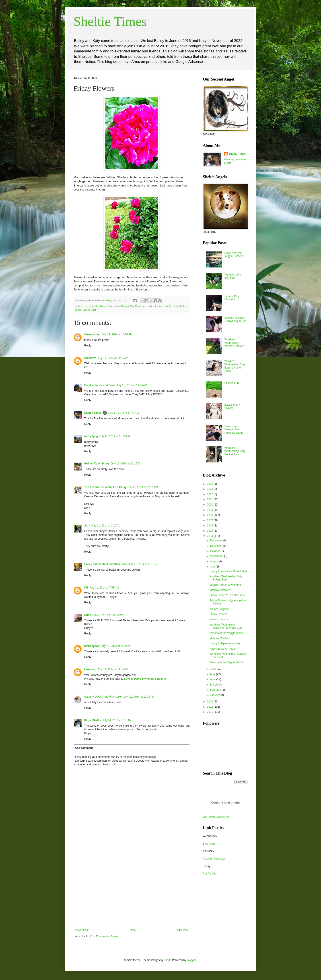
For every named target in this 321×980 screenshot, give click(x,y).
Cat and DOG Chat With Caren (103, 697)
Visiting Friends (219, 619)
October (215, 551)
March (214, 685)
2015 (210, 531)
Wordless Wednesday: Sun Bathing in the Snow (235, 366)
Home (132, 930)
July (213, 567)
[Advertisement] (132, 895)
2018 (210, 515)
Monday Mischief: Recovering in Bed (235, 319)
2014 (210, 536)
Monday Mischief (220, 590)
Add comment (84, 748)
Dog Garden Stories (118, 306)
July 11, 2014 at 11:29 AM (123, 413)
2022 (210, 494)
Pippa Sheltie (93, 720)
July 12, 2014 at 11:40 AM (113, 669)
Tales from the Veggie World (226, 633)
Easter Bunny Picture (233, 406)
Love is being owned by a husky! (145, 679)
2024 (210, 484)
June (213, 669)
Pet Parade (210, 874)
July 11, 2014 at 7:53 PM (104, 588)
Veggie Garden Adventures (225, 585)
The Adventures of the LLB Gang (105, 487)
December (217, 541)
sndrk (167, 960)
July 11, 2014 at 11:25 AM (132, 385)
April (213, 679)
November (217, 546)
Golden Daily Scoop (97, 464)
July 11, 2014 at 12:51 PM (143, 487)
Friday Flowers (156, 306)
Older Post (182, 930)
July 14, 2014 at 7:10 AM (117, 720)
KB (86, 588)
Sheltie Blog (171, 306)
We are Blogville (219, 609)
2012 (210, 707)
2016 (210, 526)
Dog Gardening (138, 306)
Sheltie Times (110, 21)
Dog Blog (89, 306)
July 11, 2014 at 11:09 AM (117, 334)
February (216, 690)
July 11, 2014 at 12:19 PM (126, 464)
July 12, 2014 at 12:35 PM (139, 697)
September (217, 556)
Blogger (192, 960)
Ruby (88, 615)
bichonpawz (92, 646)
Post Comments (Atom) (104, 936)
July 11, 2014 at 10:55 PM (108, 615)
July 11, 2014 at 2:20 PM (106, 526)
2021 (210, 499)
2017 (210, 520)
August (215, 561)
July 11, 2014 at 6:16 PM (143, 564)
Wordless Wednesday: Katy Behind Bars (235, 451)
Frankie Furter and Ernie (100, 385)
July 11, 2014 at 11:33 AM (114, 436)
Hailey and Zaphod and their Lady (106, 564)
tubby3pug (91, 436)
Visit (216, 817)
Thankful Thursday (214, 859)
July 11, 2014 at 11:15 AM (113, 358)
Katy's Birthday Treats (222, 649)
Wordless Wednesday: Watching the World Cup (226, 626)
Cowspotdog (92, 334)
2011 (210, 712)
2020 (210, 505)
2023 (210, 489)
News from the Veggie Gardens (234, 255)
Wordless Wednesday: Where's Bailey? (234, 343)
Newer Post (82, 930)
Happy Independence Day (225, 643)
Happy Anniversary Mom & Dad (228, 571)
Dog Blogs (101, 306)
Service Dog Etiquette (232, 298)
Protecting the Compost (233, 276)
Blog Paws (209, 844)
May (213, 674)
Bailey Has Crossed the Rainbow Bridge (234, 430)
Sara (87, 526)
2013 (210, 702)
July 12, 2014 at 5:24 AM (115, 646)
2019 (210, 510)
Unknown (90, 358)
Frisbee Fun (232, 383)
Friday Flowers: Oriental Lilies (227, 595)
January (215, 695)
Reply (88, 346)
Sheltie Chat (89, 310)
